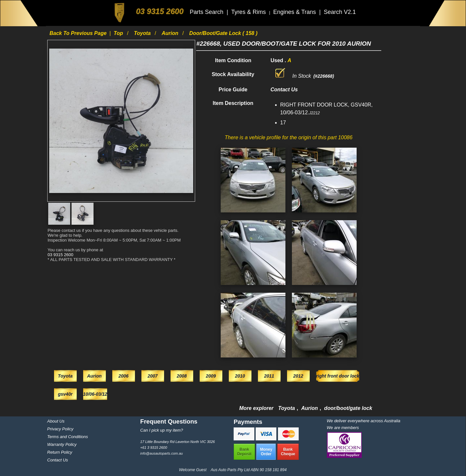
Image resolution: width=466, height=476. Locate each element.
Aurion (171, 33)
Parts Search (207, 12)
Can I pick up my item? (161, 430)
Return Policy (60, 452)
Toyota (143, 33)
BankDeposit (244, 452)
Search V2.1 (340, 12)
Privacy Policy (60, 429)
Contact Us (58, 460)
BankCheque (288, 452)
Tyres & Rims (249, 12)
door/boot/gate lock (348, 408)
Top (119, 33)
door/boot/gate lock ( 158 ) (223, 33)
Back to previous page (79, 33)
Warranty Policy (62, 444)
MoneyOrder (266, 452)
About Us (56, 421)
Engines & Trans (295, 12)
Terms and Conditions (68, 437)
